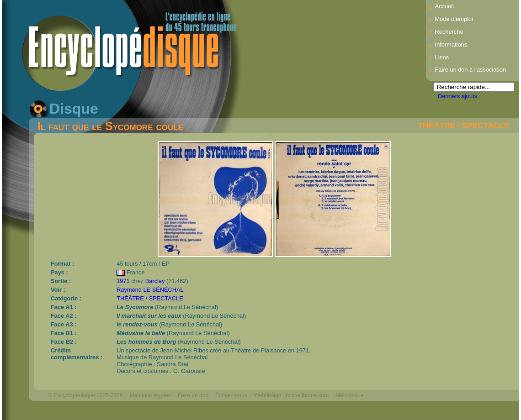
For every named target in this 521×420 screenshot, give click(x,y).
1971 (123, 281)
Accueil (444, 6)
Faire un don (193, 395)
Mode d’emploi (454, 19)
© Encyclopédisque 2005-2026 (85, 395)
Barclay (155, 281)
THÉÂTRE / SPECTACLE (463, 126)
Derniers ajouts (457, 96)
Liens (442, 57)
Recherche (449, 32)
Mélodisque (349, 395)
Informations (451, 45)
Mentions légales (150, 395)
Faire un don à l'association (470, 70)
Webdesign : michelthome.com (291, 395)
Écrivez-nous (231, 395)
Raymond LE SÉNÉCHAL (150, 290)
